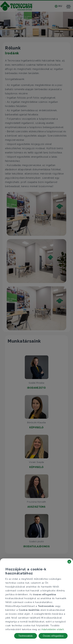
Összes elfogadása (53, 636)
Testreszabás (26, 636)
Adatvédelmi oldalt (53, 629)
